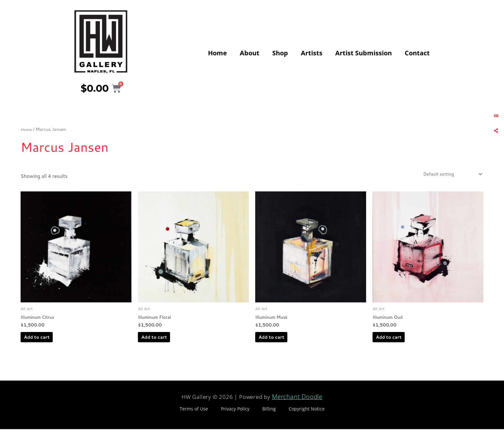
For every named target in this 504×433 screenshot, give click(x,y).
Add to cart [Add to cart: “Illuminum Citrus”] (48, 341)
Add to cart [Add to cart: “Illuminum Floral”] (165, 341)
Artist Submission (364, 53)
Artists (312, 53)
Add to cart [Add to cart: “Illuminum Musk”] (282, 341)
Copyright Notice (307, 413)
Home (217, 53)
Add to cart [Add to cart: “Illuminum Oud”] (400, 341)
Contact (417, 53)
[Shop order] (448, 175)
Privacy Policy (235, 413)
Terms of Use (194, 413)
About (250, 53)
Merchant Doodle (297, 401)
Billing (269, 413)
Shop (280, 53)
